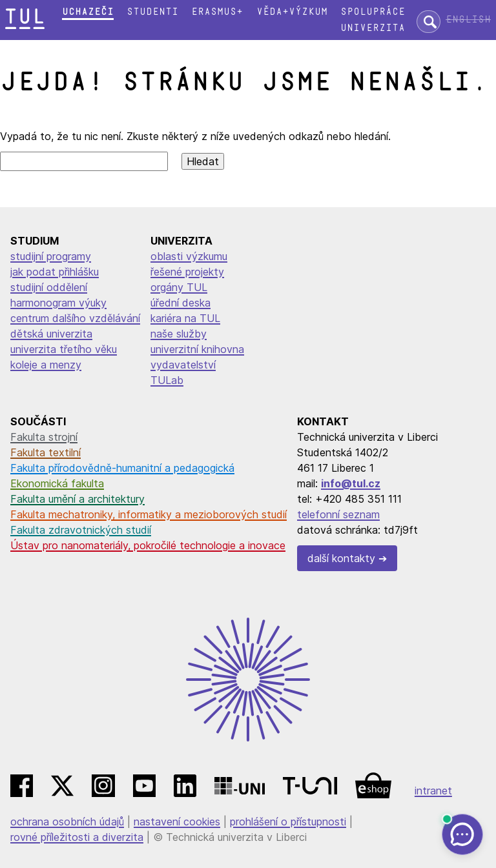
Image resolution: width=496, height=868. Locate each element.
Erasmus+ (217, 12)
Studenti (152, 12)
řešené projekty (187, 272)
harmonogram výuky (58, 303)
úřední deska (181, 303)
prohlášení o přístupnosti (288, 822)
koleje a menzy (46, 365)
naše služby (179, 334)
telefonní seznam (338, 514)
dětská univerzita (51, 334)
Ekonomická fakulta (57, 483)
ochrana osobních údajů (67, 822)
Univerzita (373, 28)
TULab (167, 380)
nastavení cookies (177, 822)
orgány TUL (179, 287)
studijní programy (51, 256)
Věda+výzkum (292, 12)
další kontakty (341, 558)
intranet (433, 791)
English (468, 20)
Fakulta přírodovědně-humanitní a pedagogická (122, 468)
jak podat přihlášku (55, 272)
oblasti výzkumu (189, 256)
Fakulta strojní (44, 437)
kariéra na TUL (185, 318)
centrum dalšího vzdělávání (75, 318)
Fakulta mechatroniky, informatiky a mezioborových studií (149, 514)
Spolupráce (373, 12)
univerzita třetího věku (64, 349)
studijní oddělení (49, 287)
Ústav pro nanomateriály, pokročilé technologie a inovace (148, 545)
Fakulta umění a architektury (77, 499)
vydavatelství (183, 365)
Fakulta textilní (46, 452)
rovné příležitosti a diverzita (77, 837)
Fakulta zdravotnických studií (81, 530)
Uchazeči (88, 12)
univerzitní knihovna (197, 349)
